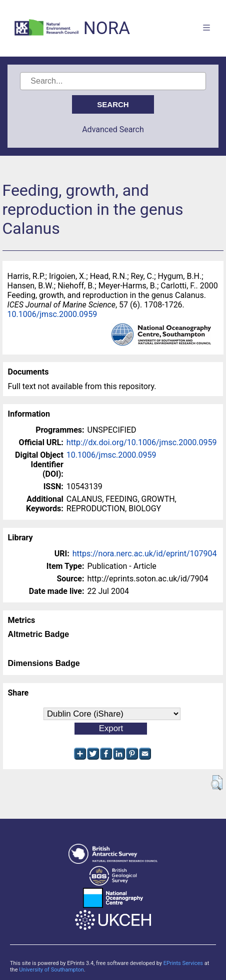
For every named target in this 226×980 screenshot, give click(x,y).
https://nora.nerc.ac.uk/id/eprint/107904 (145, 554)
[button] (217, 783)
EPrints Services (183, 963)
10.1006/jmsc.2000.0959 (52, 314)
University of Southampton (51, 970)
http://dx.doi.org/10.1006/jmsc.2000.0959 (142, 442)
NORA (107, 28)
